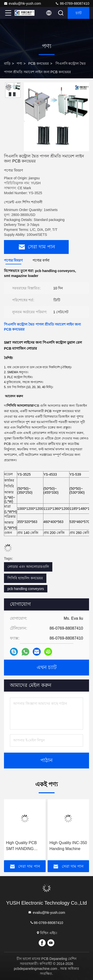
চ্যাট (79, 13)
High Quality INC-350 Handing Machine (68, 846)
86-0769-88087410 (72, 3)
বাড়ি (7, 63)
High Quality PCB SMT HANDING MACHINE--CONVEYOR (21, 846)
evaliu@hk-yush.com (22, 3)
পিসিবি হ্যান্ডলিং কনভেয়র (25, 578)
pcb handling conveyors (26, 589)
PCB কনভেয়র (39, 63)
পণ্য (19, 63)
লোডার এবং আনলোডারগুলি (28, 567)
